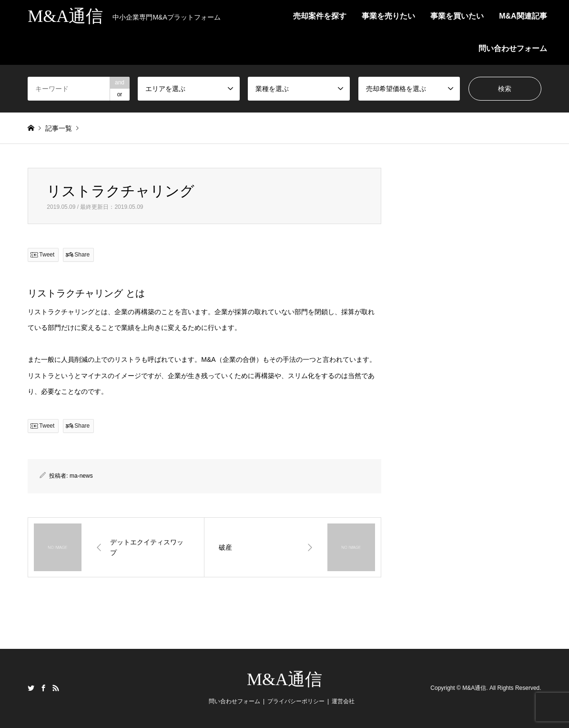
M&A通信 (284, 679)
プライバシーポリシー (296, 701)
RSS (56, 688)
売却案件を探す (320, 16)
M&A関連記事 (523, 16)
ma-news (81, 476)
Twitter (31, 688)
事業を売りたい (388, 16)
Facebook (43, 688)
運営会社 (343, 701)
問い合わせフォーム (513, 48)
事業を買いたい (457, 16)
